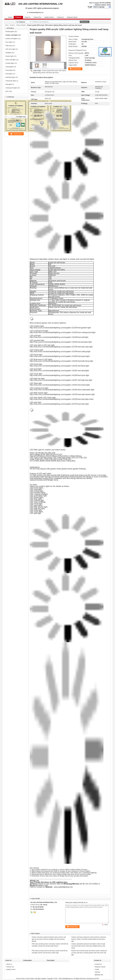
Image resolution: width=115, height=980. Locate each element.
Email (109, 5)
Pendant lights (10, 63)
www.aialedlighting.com (64, 887)
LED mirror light (10, 49)
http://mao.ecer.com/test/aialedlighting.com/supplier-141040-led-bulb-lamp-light (61, 361)
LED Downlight (36, 489)
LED (40, 502)
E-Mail (97, 969)
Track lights (38, 512)
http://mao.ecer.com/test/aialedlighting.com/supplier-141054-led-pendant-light (61, 342)
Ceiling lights (9, 67)
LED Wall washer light (39, 507)
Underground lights (11, 88)
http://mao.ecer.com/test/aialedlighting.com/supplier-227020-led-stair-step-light (61, 347)
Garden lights (10, 56)
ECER (97, 979)
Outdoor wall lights (21, 25)
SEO (7, 91)
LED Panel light (36, 504)
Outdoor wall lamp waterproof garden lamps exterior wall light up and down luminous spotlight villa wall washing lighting (49, 939)
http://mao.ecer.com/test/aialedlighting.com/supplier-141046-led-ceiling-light (60, 352)
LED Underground (37, 494)
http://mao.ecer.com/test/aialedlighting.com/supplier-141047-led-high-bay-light (61, 380)
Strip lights (9, 84)
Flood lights (9, 74)
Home (10, 17)
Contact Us (60, 17)
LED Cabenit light (37, 501)
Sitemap (97, 972)
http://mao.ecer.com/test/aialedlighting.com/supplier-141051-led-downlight (59, 371)
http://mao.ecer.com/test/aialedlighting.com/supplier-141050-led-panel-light (60, 356)
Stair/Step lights (10, 77)
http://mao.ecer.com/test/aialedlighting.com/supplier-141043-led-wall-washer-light (62, 394)
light (46, 494)
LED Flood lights (36, 488)
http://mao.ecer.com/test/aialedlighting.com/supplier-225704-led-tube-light (59, 404)
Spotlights (9, 53)
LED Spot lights (36, 505)
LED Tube (34, 502)
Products (18, 17)
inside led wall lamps (57, 263)
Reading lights (10, 32)
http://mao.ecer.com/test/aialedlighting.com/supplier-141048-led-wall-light (59, 337)
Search (86, 22)
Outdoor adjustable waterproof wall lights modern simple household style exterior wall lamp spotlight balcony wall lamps (88, 946)
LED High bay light (37, 509)
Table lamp (9, 46)
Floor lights (9, 42)
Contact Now (76, 69)
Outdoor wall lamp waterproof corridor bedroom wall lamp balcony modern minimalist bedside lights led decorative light (89, 939)
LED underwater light (38, 496)
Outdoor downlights (11, 39)
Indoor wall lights (11, 60)
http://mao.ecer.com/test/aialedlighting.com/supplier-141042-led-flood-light (59, 366)
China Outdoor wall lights (33, 979)
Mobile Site (99, 975)
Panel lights (9, 70)
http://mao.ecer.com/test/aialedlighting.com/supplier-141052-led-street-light (60, 385)
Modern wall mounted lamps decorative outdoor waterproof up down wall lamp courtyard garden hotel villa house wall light (89, 953)
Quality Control (49, 17)
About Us (27, 17)
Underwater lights (11, 81)
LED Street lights (37, 497)
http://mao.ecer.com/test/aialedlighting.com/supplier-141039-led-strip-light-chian (62, 399)
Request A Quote (100, 5)
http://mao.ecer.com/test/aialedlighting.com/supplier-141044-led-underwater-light (62, 390)
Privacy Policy (20, 979)
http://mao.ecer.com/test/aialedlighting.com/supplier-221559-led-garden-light (60, 328)
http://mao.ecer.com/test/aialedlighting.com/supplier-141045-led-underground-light (63, 332)
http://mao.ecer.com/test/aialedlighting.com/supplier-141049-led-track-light (59, 375)
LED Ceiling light (36, 491)
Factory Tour (37, 17)
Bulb (44, 502)
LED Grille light (36, 510)
